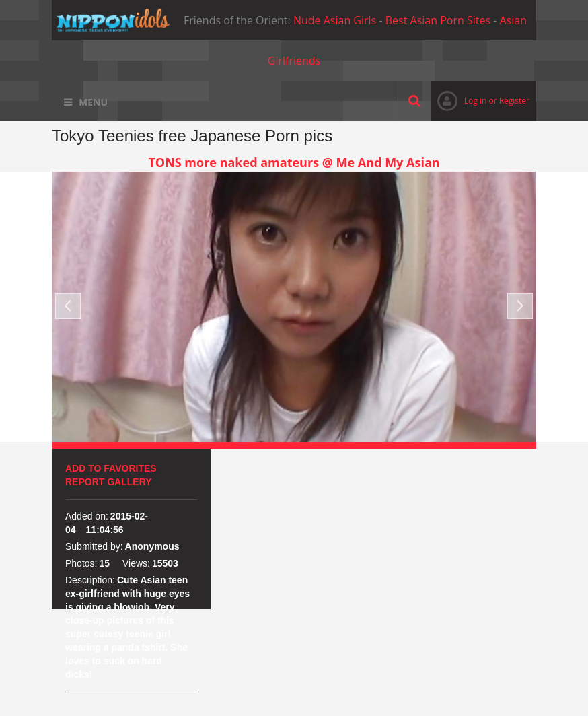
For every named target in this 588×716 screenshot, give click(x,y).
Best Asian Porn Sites (438, 20)
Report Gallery (109, 482)
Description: (90, 580)
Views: (136, 563)
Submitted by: (94, 546)
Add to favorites (111, 468)
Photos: (81, 563)
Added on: (87, 516)
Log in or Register (480, 101)
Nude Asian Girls (335, 20)
